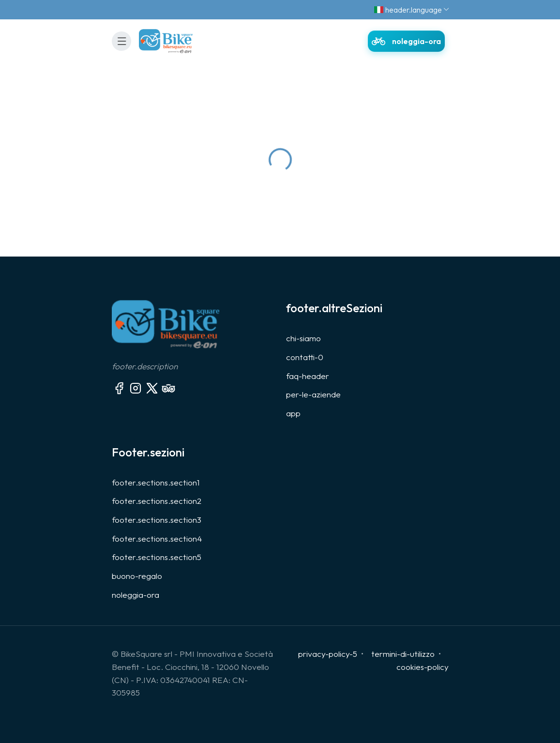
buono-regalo (137, 576)
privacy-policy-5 (328, 654)
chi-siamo (303, 338)
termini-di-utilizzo (403, 654)
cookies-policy (423, 667)
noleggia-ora (136, 595)
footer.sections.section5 (157, 557)
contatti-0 (305, 357)
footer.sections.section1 (156, 482)
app (293, 413)
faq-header (308, 376)
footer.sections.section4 (157, 538)
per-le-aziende (313, 394)
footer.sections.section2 (157, 501)
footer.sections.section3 (157, 520)
